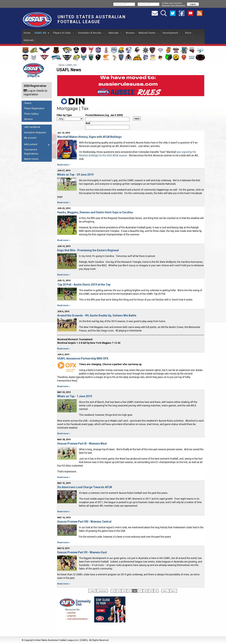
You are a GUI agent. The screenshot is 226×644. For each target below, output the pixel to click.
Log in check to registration (35, 93)
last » (173, 591)
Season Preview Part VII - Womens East (82, 552)
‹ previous (102, 591)
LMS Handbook (32, 127)
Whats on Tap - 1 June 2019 (75, 396)
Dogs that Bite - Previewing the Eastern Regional (88, 250)
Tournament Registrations (31, 152)
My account (30, 138)
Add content (36, 145)
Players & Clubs (64, 33)
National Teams (149, 33)
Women (130, 33)
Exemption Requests (35, 132)
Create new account (172, 3)
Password (144, 4)
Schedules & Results (91, 33)
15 (129, 591)
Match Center (31, 159)
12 (113, 591)
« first (92, 591)
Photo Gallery (31, 114)
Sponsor (29, 119)
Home (27, 33)
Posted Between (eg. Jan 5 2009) (104, 115)
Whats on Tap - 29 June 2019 (75, 175)
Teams (28, 103)
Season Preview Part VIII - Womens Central (84, 522)
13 (119, 591)
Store (188, 33)
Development (172, 33)
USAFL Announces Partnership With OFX (83, 358)
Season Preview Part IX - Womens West (82, 444)
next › (165, 591)
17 (140, 591)
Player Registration (34, 108)
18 (145, 591)
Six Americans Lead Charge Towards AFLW (85, 487)
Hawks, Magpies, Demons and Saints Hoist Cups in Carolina (95, 212)
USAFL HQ (42, 33)
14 (124, 591)
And (88, 123)
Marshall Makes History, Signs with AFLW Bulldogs (89, 137)
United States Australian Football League (92, 19)
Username (120, 4)
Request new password (173, 5)
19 (151, 591)
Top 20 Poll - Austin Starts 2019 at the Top (84, 285)
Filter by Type (64, 115)
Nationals (115, 33)
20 (156, 591)
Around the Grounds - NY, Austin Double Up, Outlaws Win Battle (97, 315)
